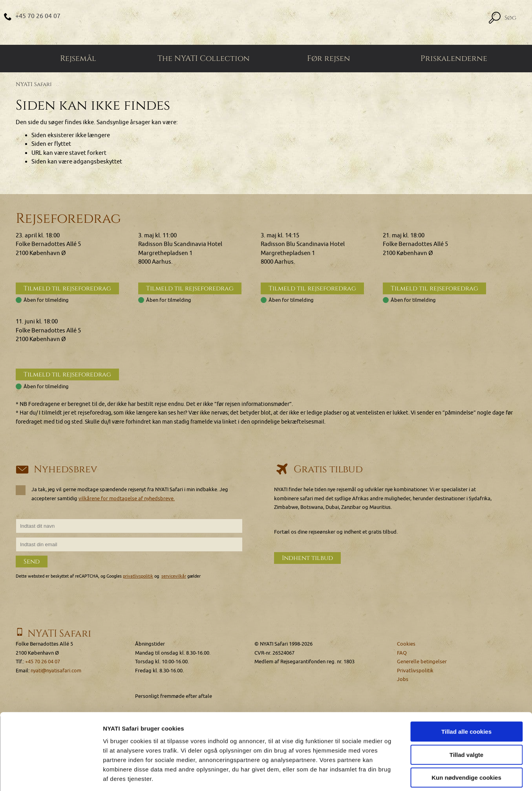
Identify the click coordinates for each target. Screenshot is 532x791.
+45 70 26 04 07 (38, 16)
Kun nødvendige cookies (466, 741)
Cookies (406, 644)
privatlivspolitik (138, 576)
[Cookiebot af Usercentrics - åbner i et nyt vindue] (51, 776)
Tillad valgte (466, 718)
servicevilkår (174, 576)
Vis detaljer (408, 775)
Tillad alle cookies (466, 695)
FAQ (402, 653)
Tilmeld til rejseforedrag (67, 289)
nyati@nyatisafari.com (56, 671)
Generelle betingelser (422, 662)
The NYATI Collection (204, 59)
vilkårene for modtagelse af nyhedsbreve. (127, 498)
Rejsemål (78, 59)
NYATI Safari (34, 85)
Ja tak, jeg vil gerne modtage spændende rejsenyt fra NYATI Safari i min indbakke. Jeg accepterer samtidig (122, 494)
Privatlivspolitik (415, 671)
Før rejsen (329, 59)
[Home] (266, 23)
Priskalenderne (454, 59)
